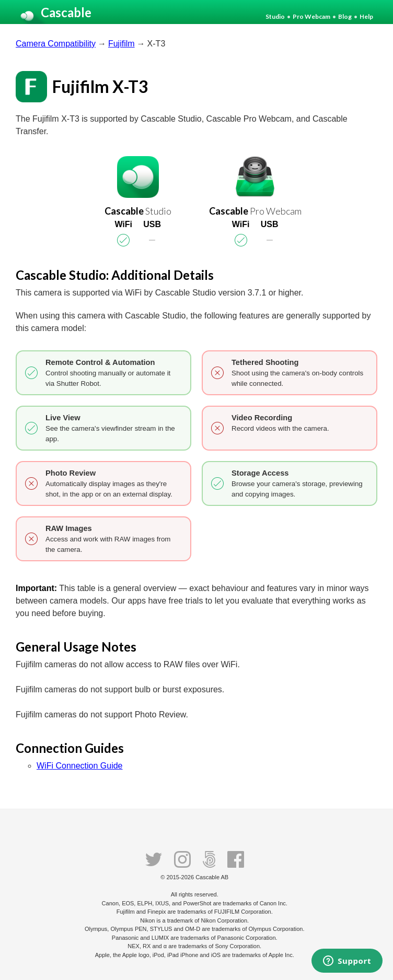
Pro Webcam (311, 16)
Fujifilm (122, 44)
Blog (345, 16)
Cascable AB (212, 877)
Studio (275, 16)
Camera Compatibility (56, 44)
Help (366, 16)
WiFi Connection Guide (80, 766)
